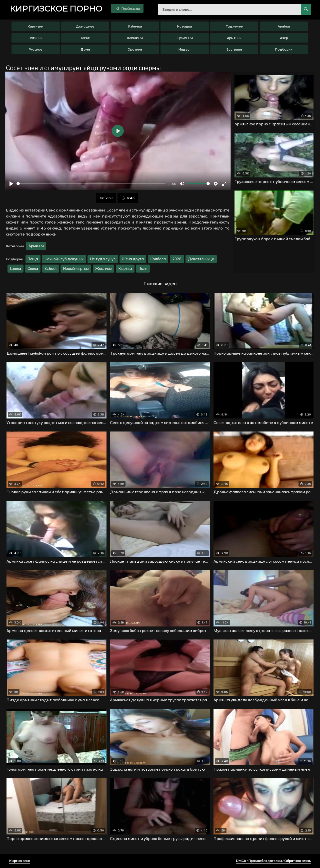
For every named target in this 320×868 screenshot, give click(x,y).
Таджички (234, 26)
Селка (33, 268)
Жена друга (133, 259)
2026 (177, 259)
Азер (284, 38)
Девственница (201, 259)
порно (56, 9)
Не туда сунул (103, 259)
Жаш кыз (103, 268)
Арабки (284, 26)
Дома (85, 49)
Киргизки (35, 26)
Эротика (135, 49)
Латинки (35, 38)
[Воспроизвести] (11, 184)
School (50, 268)
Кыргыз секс (19, 861)
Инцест (185, 49)
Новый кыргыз (76, 268)
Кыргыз (125, 268)
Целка (15, 268)
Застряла (234, 49)
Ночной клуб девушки (64, 259)
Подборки (284, 49)
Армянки (234, 38)
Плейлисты (127, 8)
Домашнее (85, 26)
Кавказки (135, 38)
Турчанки (185, 38)
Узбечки (135, 26)
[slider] (91, 184)
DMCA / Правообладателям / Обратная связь (273, 861)
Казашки (185, 26)
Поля (143, 268)
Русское (35, 49)
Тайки (85, 38)
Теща (33, 259)
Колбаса (158, 259)
